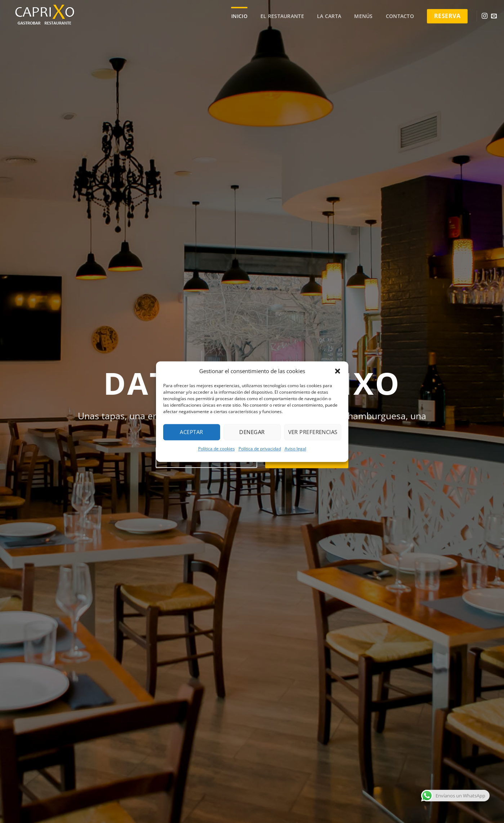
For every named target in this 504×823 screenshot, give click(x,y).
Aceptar (191, 432)
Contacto (400, 16)
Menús (363, 16)
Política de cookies (217, 449)
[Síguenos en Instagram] (485, 16)
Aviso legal (295, 449)
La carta (329, 16)
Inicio (239, 16)
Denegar (252, 432)
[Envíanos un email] (494, 16)
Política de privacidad (260, 449)
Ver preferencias (313, 432)
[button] (338, 371)
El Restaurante (282, 16)
